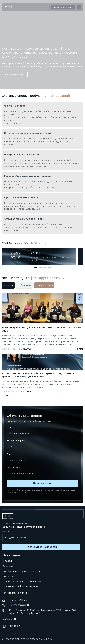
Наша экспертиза (15, 75)
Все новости (44, 285)
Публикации (24, 285)
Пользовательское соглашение (22, 581)
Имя (9, 427)
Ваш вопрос (13, 468)
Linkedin (11, 626)
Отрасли (8, 561)
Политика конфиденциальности (22, 586)
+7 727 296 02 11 (16, 605)
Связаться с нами (63, 7)
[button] (36, 268)
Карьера (8, 566)
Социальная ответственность (21, 571)
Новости (8, 285)
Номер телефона (16, 441)
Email (9, 454)
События (8, 576)
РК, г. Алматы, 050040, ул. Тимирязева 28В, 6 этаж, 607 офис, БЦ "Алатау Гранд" (39, 612)
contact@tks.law (16, 600)
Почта (6, 532)
